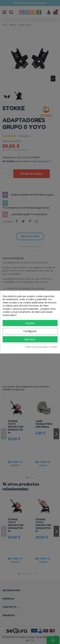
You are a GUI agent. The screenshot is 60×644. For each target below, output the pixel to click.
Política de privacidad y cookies (41, 347)
